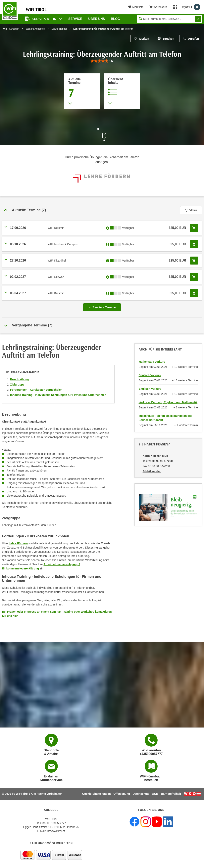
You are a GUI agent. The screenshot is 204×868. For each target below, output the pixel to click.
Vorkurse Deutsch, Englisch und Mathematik (168, 402)
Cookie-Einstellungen (97, 794)
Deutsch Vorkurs (150, 375)
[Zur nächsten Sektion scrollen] (102, 137)
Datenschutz (141, 794)
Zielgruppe (17, 385)
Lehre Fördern (18, 543)
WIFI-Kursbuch (11, 29)
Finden (198, 19)
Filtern (191, 210)
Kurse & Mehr (41, 19)
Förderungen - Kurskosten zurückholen (36, 390)
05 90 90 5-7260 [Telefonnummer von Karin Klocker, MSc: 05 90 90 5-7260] (163, 461)
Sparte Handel (59, 29)
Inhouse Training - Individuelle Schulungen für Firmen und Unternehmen (58, 395)
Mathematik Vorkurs (152, 362)
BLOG (116, 19)
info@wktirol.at (56, 831)
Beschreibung (19, 379)
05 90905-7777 (56, 823)
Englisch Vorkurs (150, 389)
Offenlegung (122, 794)
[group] (102, 61)
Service (75, 19)
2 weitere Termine (103, 306)
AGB (155, 794)
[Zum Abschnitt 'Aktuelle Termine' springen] (82, 91)
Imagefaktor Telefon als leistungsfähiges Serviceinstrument (166, 418)
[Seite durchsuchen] (169, 19)
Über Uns (97, 19)
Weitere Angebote (35, 29)
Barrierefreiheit (171, 794)
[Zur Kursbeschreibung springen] (122, 91)
